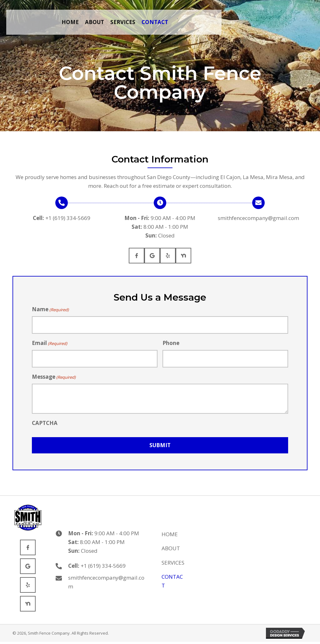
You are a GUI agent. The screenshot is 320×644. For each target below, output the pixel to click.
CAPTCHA (45, 423)
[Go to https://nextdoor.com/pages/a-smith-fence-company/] (183, 256)
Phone (171, 343)
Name (50, 309)
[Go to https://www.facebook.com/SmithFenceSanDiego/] (137, 256)
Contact (172, 581)
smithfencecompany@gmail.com (258, 218)
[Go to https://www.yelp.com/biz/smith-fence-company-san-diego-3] (168, 256)
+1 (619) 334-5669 (68, 218)
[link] (70, 22)
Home (170, 534)
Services (173, 563)
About (171, 548)
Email (50, 343)
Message (54, 377)
